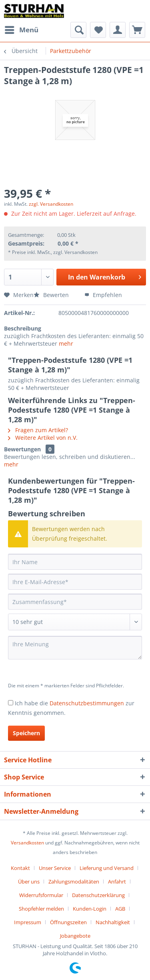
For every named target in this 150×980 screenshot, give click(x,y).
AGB (120, 909)
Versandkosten (27, 843)
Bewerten (52, 295)
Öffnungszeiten (68, 922)
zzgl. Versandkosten (51, 204)
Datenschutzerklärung (98, 895)
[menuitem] (21, 30)
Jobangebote (75, 936)
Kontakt (20, 868)
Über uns (29, 882)
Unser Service (55, 868)
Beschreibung (23, 328)
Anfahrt (117, 882)
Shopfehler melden (41, 909)
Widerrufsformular (41, 895)
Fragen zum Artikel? (38, 430)
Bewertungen (22, 449)
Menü (22, 29)
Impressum (28, 922)
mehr (66, 343)
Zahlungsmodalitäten (74, 882)
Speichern (26, 733)
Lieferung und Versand (107, 868)
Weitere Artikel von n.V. (43, 438)
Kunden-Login (90, 909)
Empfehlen (103, 295)
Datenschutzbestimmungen (87, 703)
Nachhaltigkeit (113, 922)
